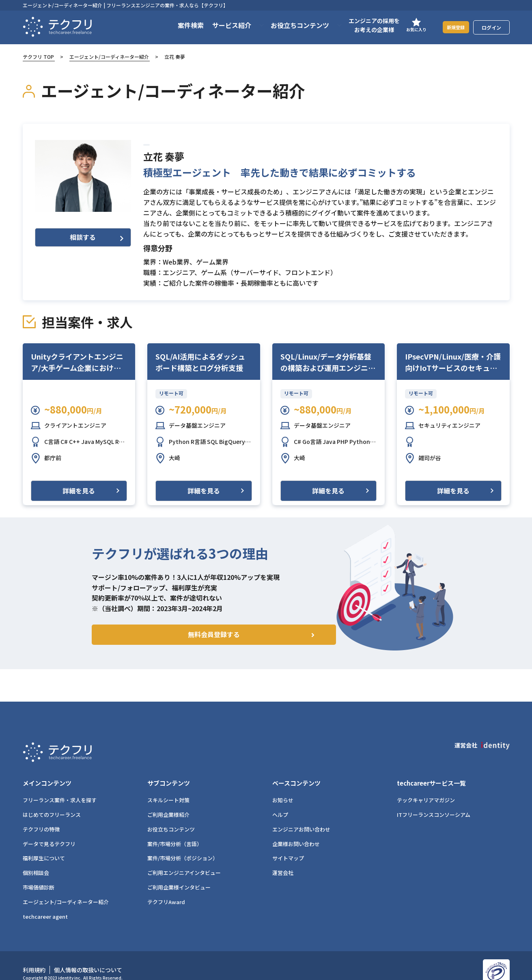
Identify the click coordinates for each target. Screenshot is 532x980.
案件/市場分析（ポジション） (183, 844)
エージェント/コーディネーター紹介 (109, 57)
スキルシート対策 (168, 786)
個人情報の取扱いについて (88, 956)
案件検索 (181, 25)
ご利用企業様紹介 (168, 800)
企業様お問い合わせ (296, 830)
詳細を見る (79, 491)
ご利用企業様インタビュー (179, 873)
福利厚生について (44, 844)
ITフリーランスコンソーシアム (434, 800)
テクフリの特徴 (41, 815)
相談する (97, 237)
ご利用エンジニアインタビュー (184, 858)
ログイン (491, 27)
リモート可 (171, 393)
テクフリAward (166, 888)
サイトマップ (288, 844)
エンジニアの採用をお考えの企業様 (364, 25)
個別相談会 (36, 858)
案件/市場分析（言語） (175, 830)
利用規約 (34, 956)
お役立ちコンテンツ (171, 815)
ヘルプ (280, 800)
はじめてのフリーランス (52, 800)
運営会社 (283, 858)
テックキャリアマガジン (426, 786)
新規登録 (451, 27)
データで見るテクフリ (49, 830)
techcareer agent (45, 902)
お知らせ (283, 786)
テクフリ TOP (38, 57)
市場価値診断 (39, 873)
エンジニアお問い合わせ (301, 815)
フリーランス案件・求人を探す (60, 786)
